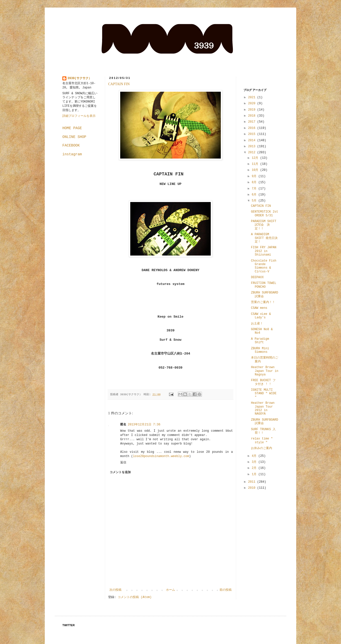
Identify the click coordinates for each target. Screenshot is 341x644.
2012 (253, 153)
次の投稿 (115, 590)
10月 (256, 170)
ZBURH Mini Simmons (260, 350)
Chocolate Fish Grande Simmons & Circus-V (264, 266)
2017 (253, 122)
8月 (255, 182)
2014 (253, 140)
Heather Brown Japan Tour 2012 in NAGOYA (263, 408)
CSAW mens (259, 308)
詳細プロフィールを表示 (79, 116)
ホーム (170, 590)
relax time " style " (262, 440)
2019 (253, 110)
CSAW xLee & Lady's (261, 316)
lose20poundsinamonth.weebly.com (161, 456)
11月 (256, 164)
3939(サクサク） (79, 78)
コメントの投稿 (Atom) (135, 597)
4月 (255, 456)
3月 (255, 462)
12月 (256, 158)
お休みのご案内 (262, 448)
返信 (123, 463)
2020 (253, 104)
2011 (253, 482)
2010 (253, 488)
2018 (253, 116)
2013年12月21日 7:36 (144, 425)
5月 (255, 201)
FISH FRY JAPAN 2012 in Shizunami (264, 251)
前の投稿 (226, 590)
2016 (253, 128)
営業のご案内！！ (263, 302)
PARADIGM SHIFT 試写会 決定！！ (264, 225)
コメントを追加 (120, 472)
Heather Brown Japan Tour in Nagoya (265, 371)
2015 (253, 134)
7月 (255, 189)
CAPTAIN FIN (119, 84)
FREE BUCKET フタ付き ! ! (263, 382)
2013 (253, 146)
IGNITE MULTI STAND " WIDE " (264, 394)
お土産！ (257, 324)
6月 (255, 195)
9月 (255, 176)
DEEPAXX (257, 277)
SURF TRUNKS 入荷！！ (263, 431)
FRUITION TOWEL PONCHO (264, 285)
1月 (255, 474)
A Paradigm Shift (260, 341)
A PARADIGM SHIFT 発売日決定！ (264, 238)
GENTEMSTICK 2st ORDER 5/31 (265, 214)
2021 (253, 97)
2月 (255, 468)
